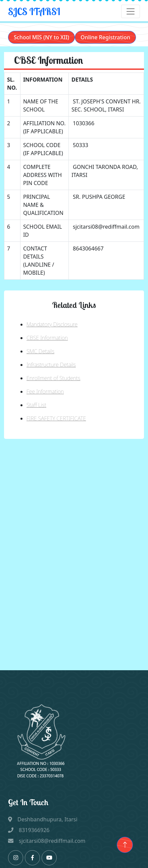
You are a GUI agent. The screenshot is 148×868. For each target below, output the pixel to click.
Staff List (36, 405)
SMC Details (40, 351)
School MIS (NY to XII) (41, 37)
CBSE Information (47, 338)
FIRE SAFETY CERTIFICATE (56, 418)
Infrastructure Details (51, 365)
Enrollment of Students (53, 378)
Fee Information (45, 392)
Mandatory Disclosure (52, 324)
